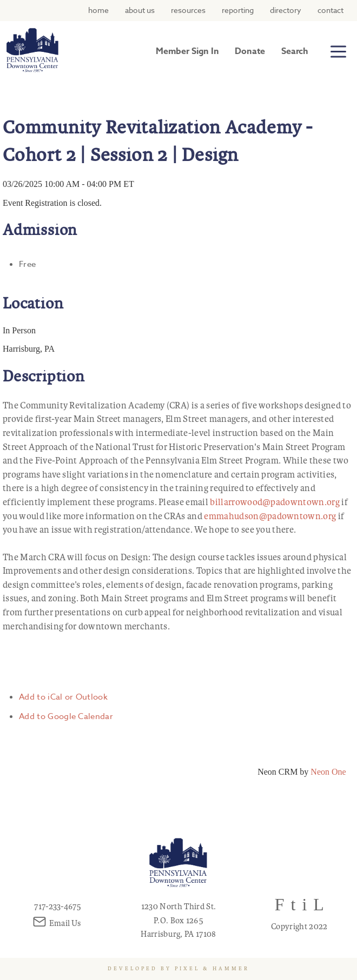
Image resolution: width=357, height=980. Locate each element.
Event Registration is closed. (52, 203)
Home (98, 10)
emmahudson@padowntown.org (270, 516)
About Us (140, 10)
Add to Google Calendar (66, 716)
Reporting (238, 10)
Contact (330, 10)
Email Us (58, 923)
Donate (250, 51)
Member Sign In (187, 51)
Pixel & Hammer (212, 969)
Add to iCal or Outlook (63, 697)
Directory (286, 10)
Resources (188, 10)
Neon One (328, 772)
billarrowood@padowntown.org (275, 502)
